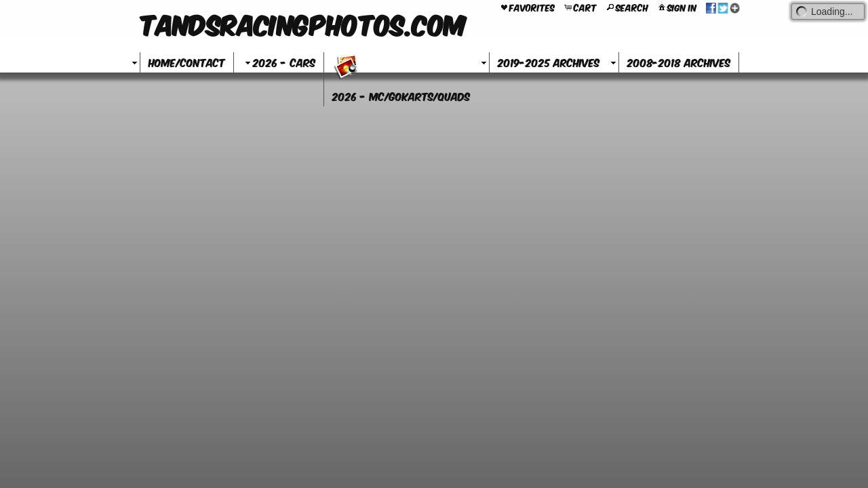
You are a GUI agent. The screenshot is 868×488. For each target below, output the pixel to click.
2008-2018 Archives (679, 62)
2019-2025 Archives (549, 62)
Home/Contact (187, 62)
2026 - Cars (279, 62)
